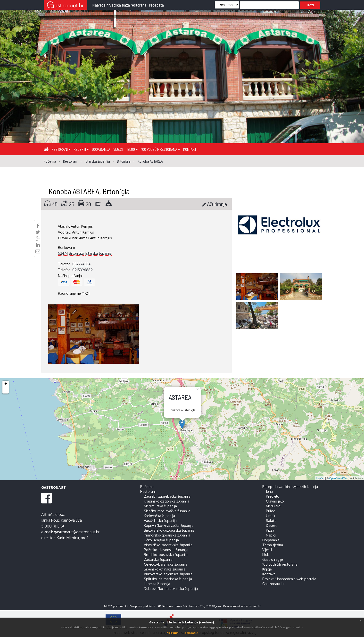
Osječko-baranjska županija (166, 564)
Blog (133, 149)
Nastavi (173, 633)
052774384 (81, 264)
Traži (310, 5)
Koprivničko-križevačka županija (169, 525)
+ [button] (6, 384)
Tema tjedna (273, 545)
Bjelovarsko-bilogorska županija (169, 530)
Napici (271, 535)
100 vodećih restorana (161, 149)
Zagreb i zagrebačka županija (167, 496)
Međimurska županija (160, 506)
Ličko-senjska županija (161, 540)
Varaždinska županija (160, 520)
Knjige (267, 569)
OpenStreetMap (339, 478)
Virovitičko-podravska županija (168, 545)
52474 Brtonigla (71, 253)
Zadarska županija (158, 559)
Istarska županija (99, 253)
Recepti (81, 149)
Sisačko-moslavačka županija (167, 511)
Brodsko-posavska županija (166, 554)
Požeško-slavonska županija (166, 550)
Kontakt (190, 149)
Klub (266, 554)
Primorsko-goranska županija (167, 535)
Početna (147, 486)
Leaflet (320, 478)
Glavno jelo (275, 501)
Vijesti (119, 149)
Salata (271, 520)
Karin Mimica (68, 538)
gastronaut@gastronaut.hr (77, 532)
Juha (269, 491)
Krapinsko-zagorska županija (167, 501)
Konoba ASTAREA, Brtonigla (89, 191)
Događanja (101, 149)
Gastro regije (273, 559)
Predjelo (273, 496)
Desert (271, 525)
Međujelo (273, 506)
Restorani (61, 149)
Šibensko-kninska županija (165, 569)
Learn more (191, 633)
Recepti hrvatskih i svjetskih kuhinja (290, 486)
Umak (271, 516)
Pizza (270, 530)
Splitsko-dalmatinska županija (168, 579)
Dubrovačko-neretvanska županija (171, 588)
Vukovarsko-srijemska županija (168, 574)
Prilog (271, 511)
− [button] (6, 390)
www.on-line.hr (251, 606)
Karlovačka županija (159, 516)
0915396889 (83, 270)
